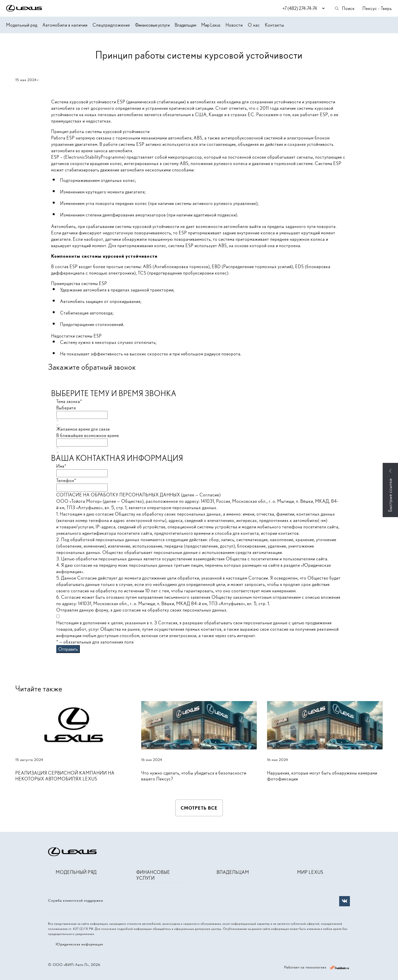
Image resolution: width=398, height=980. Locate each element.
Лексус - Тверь (377, 8)
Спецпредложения (111, 25)
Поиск (345, 8)
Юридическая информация (79, 944)
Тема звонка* (69, 401)
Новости (234, 25)
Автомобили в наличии (65, 25)
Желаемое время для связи (83, 429)
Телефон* (66, 480)
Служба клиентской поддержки (76, 900)
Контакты (275, 25)
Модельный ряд (22, 25)
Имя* (61, 466)
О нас (254, 25)
